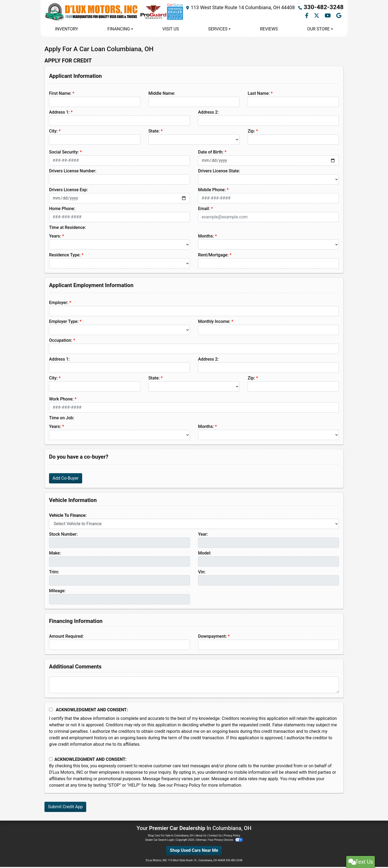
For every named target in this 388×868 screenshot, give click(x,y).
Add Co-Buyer (66, 479)
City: (53, 132)
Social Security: (64, 153)
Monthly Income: (214, 323)
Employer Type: (64, 323)
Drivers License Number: (73, 172)
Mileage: (57, 592)
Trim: (54, 573)
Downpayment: (212, 637)
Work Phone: (61, 400)
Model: (205, 554)
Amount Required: (66, 637)
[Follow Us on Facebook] (307, 17)
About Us (201, 837)
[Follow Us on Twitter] (317, 17)
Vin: (202, 573)
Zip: (251, 132)
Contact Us (215, 837)
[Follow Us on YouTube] (328, 17)
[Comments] (194, 686)
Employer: (59, 304)
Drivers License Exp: (68, 191)
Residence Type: (65, 256)
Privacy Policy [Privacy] (232, 837)
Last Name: (259, 94)
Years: (55, 237)
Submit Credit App (65, 808)
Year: (203, 535)
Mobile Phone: (212, 191)
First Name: (60, 94)
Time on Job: (62, 419)
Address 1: (59, 113)
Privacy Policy (187, 786)
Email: (204, 210)
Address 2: (208, 113)
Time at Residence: (67, 229)
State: (154, 132)
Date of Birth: (211, 153)
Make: (55, 554)
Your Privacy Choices (225, 841)
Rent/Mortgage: (213, 256)
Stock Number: (63, 535)
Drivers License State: (219, 172)
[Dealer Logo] (118, 12)
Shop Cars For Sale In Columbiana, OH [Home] (170, 837)
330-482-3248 (328, 8)
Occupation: (61, 341)
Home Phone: (62, 210)
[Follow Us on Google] (339, 17)
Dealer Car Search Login (160, 841)
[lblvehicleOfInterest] (194, 525)
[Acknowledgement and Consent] (51, 711)
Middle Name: (162, 94)
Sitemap (201, 841)
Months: (206, 237)
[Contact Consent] (51, 760)
